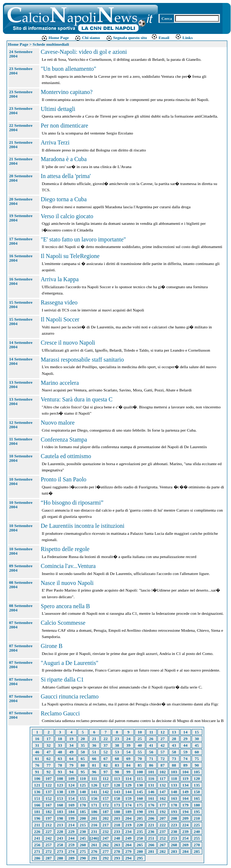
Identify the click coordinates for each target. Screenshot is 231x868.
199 (72, 818)
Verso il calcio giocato (67, 216)
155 (83, 798)
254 (186, 838)
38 (117, 745)
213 (60, 825)
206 (151, 818)
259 (72, 845)
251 (151, 838)
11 (151, 732)
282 (163, 851)
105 (197, 772)
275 (83, 851)
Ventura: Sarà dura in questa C (77, 399)
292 (106, 858)
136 (37, 792)
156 (94, 798)
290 (83, 858)
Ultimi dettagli (58, 109)
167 (49, 805)
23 (117, 739)
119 (185, 778)
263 (117, 845)
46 (37, 752)
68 (117, 759)
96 (94, 772)
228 (60, 832)
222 (163, 825)
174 (129, 805)
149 (186, 792)
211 (37, 825)
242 (49, 838)
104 (186, 772)
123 (60, 785)
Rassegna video (59, 302)
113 (117, 778)
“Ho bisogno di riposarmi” (72, 503)
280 (140, 851)
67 (105, 759)
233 (117, 832)
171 (94, 805)
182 (49, 812)
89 (185, 765)
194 (186, 812)
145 (140, 792)
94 (71, 772)
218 (117, 825)
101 (151, 772)
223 (174, 825)
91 (37, 772)
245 (83, 838)
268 (174, 845)
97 (105, 772)
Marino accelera (60, 383)
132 (163, 785)
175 (140, 805)
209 (186, 818)
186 (94, 812)
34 (71, 745)
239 (186, 832)
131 (151, 785)
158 (117, 798)
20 (83, 739)
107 (49, 778)
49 (71, 752)
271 (37, 851)
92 (48, 772)
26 (151, 739)
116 (151, 778)
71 (151, 759)
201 (94, 818)
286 (37, 858)
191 (151, 812)
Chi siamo (87, 38)
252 (163, 838)
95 (83, 772)
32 (48, 745)
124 (72, 785)
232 (106, 832)
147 (163, 792)
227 (49, 832)
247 (106, 838)
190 (140, 812)
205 (140, 818)
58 (174, 752)
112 (106, 778)
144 (129, 792)
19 (71, 739)
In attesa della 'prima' (66, 176)
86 (151, 765)
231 (94, 832)
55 (140, 752)
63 (60, 759)
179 (186, 805)
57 (162, 752)
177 (163, 805)
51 (94, 752)
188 (117, 812)
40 (140, 745)
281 (151, 851)
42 (162, 745)
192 (163, 812)
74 (185, 759)
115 (140, 778)
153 (60, 798)
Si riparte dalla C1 (62, 679)
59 (185, 752)
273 (60, 851)
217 (106, 825)
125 (83, 785)
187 (106, 812)
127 (106, 785)
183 (60, 812)
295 (140, 858)
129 (129, 785)
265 (140, 845)
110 (83, 778)
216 (94, 825)
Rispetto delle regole (65, 549)
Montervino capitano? (67, 92)
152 (49, 798)
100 (140, 772)
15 (197, 732)
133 (174, 785)
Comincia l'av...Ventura (68, 566)
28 (174, 739)
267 (163, 845)
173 (117, 805)
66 (94, 759)
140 (83, 792)
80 (83, 765)
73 (174, 759)
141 (94, 792)
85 (140, 765)
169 (72, 805)
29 (185, 739)
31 (37, 745)
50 (83, 752)
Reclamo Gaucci (60, 713)
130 (140, 785)
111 (94, 778)
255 (197, 838)
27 (162, 739)
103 (174, 772)
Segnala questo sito (127, 38)
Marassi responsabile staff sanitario (82, 360)
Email (160, 38)
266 (151, 845)
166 (37, 805)
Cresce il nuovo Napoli (68, 343)
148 (174, 792)
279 (129, 851)
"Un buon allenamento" (69, 69)
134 (186, 785)
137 (49, 792)
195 (197, 812)
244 (72, 838)
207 (163, 818)
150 (197, 792)
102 (163, 772)
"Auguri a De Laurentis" (70, 663)
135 (197, 785)
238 (174, 832)
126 (94, 785)
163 (174, 798)
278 (117, 851)
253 (174, 838)
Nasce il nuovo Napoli (67, 583)
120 (197, 778)
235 (140, 832)
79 (71, 765)
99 (128, 772)
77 (48, 765)
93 (60, 772)
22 (105, 739)
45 (197, 745)
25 (140, 739)
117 (163, 778)
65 (83, 759)
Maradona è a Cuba (64, 159)
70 (140, 759)
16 (37, 739)
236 (151, 832)
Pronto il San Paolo (64, 479)
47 (48, 752)
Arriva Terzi (55, 142)
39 (128, 745)
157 (106, 798)
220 (140, 825)
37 (105, 745)
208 (174, 818)
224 (186, 825)
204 (129, 818)
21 (94, 739)
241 (37, 838)
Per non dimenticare (65, 126)
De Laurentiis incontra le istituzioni (83, 526)
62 (48, 759)
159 (129, 798)
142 (106, 792)
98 (117, 772)
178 (174, 805)
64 (71, 759)
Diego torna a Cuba (64, 199)
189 (129, 812)
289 (72, 858)
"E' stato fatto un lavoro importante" (83, 239)
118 (174, 778)
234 (129, 832)
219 (129, 825)
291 (94, 858)
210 (197, 818)
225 (197, 825)
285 (197, 851)
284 (186, 851)
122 (49, 785)
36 (94, 745)
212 (49, 825)
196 (37, 818)
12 (162, 732)
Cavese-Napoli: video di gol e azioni (84, 52)
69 (128, 759)
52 (105, 752)
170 (83, 805)
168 (60, 805)
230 (83, 832)
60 (197, 752)
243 (60, 838)
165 (197, 798)
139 (72, 792)
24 (128, 739)
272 (49, 851)
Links (184, 38)
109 (72, 778)
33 (60, 745)
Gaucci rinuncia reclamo (70, 696)
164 (186, 798)
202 (106, 818)
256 (37, 845)
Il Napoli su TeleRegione (70, 256)
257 (49, 845)
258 (60, 845)
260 (83, 845)
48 (60, 752)
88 (174, 765)
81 (94, 765)
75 (197, 759)
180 (197, 805)
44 (185, 745)
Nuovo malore (58, 423)
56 (151, 752)
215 (83, 825)
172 (106, 805)
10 (140, 732)
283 (174, 851)
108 (60, 778)
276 (94, 851)
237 (163, 832)
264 (129, 845)
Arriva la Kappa (60, 279)
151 (37, 798)
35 (83, 745)
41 (151, 745)
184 (72, 812)
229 (72, 832)
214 (72, 825)
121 (37, 785)
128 (117, 785)
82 (105, 765)
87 (162, 765)
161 (151, 798)
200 (83, 818)
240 (197, 832)
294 (129, 858)
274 (72, 851)
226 (37, 832)
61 (37, 759)
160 (140, 798)
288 (60, 858)
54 (128, 752)
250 (140, 838)
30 (197, 739)
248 (117, 838)
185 (83, 812)
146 (151, 792)
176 (151, 805)
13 (174, 732)
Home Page (55, 38)
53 (117, 752)
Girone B (52, 646)
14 (185, 732)
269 (186, 845)
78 (60, 765)
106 (37, 778)
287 (49, 858)
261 (94, 845)
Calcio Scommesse (63, 623)
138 (60, 792)
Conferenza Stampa (64, 440)
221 (151, 825)
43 (174, 745)
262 (106, 845)
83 (117, 765)
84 (128, 765)
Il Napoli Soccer (60, 319)
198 (60, 818)
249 (129, 838)
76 (37, 765)
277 (106, 851)
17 (48, 739)
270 (197, 845)
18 (60, 739)
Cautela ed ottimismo (66, 456)
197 (49, 818)
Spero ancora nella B (65, 606)
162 (163, 798)
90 (197, 765)
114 (128, 778)
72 (162, 759)
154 (72, 798)
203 (117, 818)
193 (174, 812)
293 (117, 858)
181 (37, 812)
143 (117, 792)
